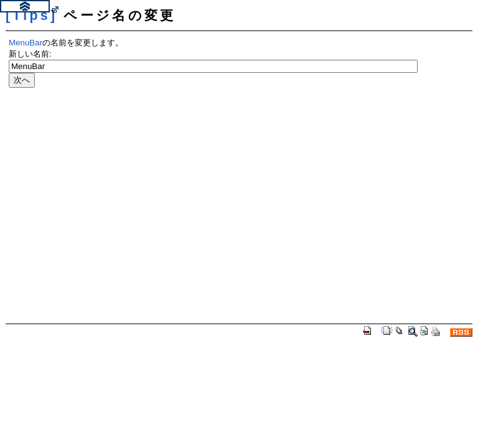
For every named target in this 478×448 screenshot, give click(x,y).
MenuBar (26, 43)
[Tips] (31, 16)
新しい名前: (30, 54)
